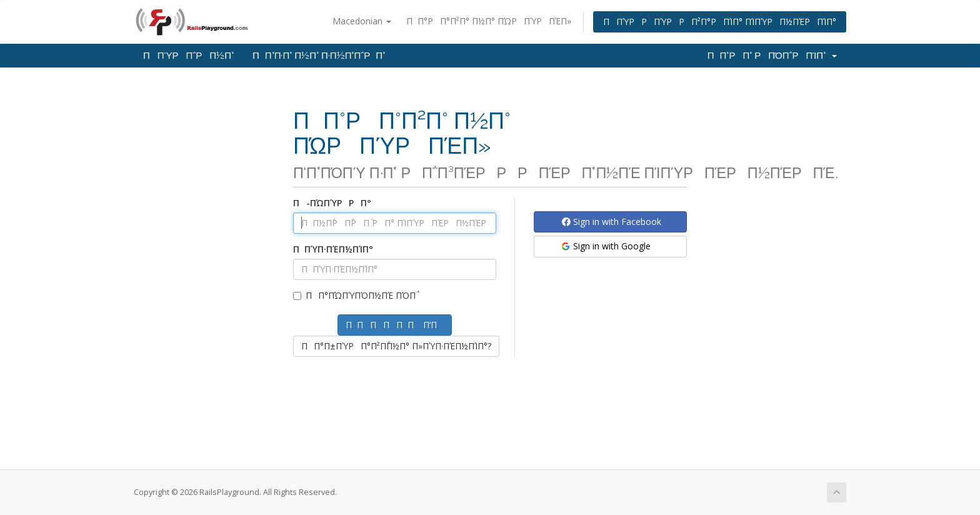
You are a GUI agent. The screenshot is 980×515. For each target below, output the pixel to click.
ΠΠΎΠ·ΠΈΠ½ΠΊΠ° (333, 249)
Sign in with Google (605, 246)
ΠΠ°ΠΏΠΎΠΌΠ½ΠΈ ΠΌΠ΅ (354, 295)
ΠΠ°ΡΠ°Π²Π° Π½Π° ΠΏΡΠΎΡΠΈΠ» (489, 21)
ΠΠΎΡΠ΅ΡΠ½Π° (188, 56)
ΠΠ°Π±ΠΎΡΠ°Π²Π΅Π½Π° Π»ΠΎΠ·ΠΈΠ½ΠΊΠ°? (396, 346)
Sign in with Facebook (612, 222)
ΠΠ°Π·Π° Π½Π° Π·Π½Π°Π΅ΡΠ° (319, 56)
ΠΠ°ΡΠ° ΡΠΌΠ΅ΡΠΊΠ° (772, 56)
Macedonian (362, 21)
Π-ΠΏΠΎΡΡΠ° (332, 203)
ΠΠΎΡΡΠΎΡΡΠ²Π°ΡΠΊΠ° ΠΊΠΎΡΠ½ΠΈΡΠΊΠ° (720, 22)
